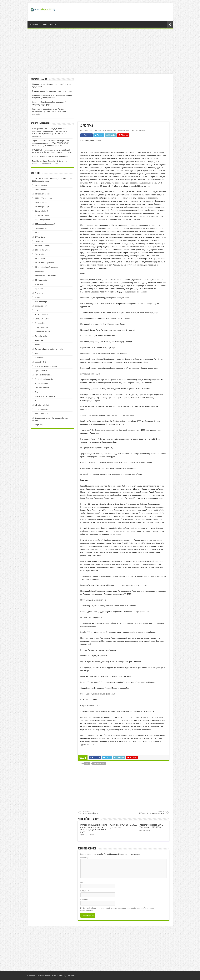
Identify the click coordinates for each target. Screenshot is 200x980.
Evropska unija (41, 336)
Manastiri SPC (40, 362)
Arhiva (37, 297)
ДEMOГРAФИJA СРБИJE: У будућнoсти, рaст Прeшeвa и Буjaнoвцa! (50, 134)
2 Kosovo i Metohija (43, 246)
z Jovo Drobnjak (41, 409)
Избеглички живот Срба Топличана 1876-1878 (151, 826)
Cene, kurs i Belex (42, 319)
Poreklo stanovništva (105, 130)
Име (83, 882)
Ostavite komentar (123, 130)
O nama (44, 25)
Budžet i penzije (41, 315)
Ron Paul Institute (42, 388)
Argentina (39, 293)
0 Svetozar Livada (42, 215)
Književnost (39, 358)
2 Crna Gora (40, 237)
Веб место (85, 899)
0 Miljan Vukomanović (43, 198)
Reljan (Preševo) (97, 812)
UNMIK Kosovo (99, 764)
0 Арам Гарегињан (42, 220)
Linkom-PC (71, 975)
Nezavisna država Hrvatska (46, 366)
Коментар (84, 858)
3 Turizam (39, 284)
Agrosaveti (39, 289)
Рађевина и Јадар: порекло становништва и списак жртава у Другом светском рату (94, 828)
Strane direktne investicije (45, 396)
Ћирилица (39, 425)
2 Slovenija (39, 254)
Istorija (37, 345)
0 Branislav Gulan (42, 185)
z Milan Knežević (42, 414)
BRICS (37, 310)
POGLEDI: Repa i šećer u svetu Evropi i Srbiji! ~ (52, 150)
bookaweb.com (41, 306)
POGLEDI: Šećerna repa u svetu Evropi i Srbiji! (54, 152)
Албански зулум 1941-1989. (123, 825)
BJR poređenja (41, 302)
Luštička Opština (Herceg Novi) (150, 812)
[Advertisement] (120, 12)
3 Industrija (39, 271)
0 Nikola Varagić (41, 202)
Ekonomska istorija (42, 332)
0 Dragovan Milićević (43, 194)
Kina (37, 353)
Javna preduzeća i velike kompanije (49, 349)
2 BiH (37, 233)
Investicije (39, 340)
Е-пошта (85, 891)
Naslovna (34, 25)
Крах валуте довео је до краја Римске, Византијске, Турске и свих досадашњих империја (49, 111)
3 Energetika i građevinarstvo (46, 267)
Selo (87, 764)
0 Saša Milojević (41, 211)
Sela (37, 392)
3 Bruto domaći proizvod (44, 263)
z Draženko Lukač (42, 405)
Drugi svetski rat (41, 327)
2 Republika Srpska (43, 250)
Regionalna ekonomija (44, 379)
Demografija (40, 323)
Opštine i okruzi (41, 371)
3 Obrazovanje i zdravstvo (45, 276)
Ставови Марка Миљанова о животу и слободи (52, 91)
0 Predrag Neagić (42, 207)
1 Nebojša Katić (41, 228)
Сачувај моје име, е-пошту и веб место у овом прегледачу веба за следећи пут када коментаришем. (117, 909)
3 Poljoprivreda (41, 280)
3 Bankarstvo (40, 258)
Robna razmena (41, 383)
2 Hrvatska (39, 241)
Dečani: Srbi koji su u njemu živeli (55, 157)
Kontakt (53, 25)
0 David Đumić (41, 190)
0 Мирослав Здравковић (45, 224)
